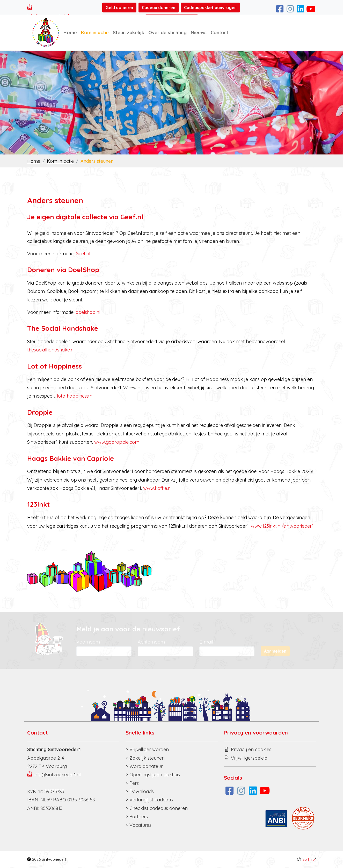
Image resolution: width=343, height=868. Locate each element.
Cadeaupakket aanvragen (210, 8)
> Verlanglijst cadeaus (149, 800)
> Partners (137, 817)
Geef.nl (83, 254)
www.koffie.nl (157, 488)
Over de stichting (167, 33)
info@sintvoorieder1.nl (57, 775)
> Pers (132, 783)
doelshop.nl (88, 312)
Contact (220, 33)
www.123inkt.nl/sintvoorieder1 (282, 526)
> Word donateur (144, 766)
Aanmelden (275, 651)
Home (70, 33)
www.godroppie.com (117, 442)
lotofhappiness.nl (75, 396)
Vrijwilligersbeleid (249, 758)
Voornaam (89, 642)
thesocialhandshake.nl (51, 350)
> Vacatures (138, 825)
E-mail (207, 642)
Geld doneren (119, 8)
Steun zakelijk (129, 33)
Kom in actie (95, 33)
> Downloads (140, 791)
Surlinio (309, 859)
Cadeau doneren (159, 8)
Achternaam (152, 642)
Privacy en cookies (251, 749)
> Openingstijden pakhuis (153, 775)
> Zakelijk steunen (145, 758)
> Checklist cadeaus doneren (157, 808)
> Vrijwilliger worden (147, 749)
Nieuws (199, 33)
